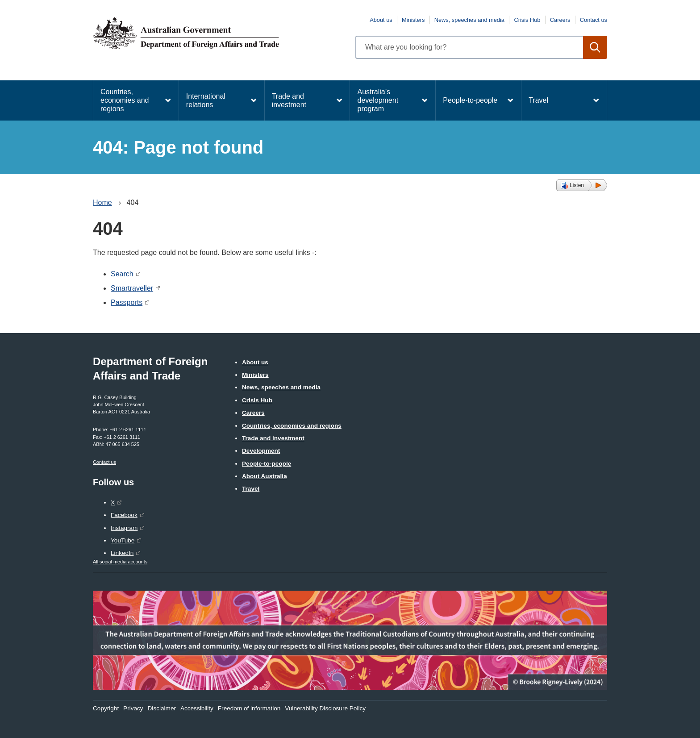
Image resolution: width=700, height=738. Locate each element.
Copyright (106, 708)
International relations (206, 100)
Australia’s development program (378, 100)
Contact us (594, 20)
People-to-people (470, 100)
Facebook (124, 515)
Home (102, 202)
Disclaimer (162, 708)
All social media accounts (120, 562)
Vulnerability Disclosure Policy (325, 708)
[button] (582, 185)
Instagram (124, 528)
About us (381, 20)
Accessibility (197, 708)
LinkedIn (122, 553)
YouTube (123, 540)
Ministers (413, 20)
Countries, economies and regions (125, 100)
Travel (538, 100)
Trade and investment (289, 100)
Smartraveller (132, 288)
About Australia (265, 476)
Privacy (133, 708)
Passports (127, 302)
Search (122, 274)
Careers (560, 20)
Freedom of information (249, 708)
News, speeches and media (469, 20)
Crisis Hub (527, 20)
